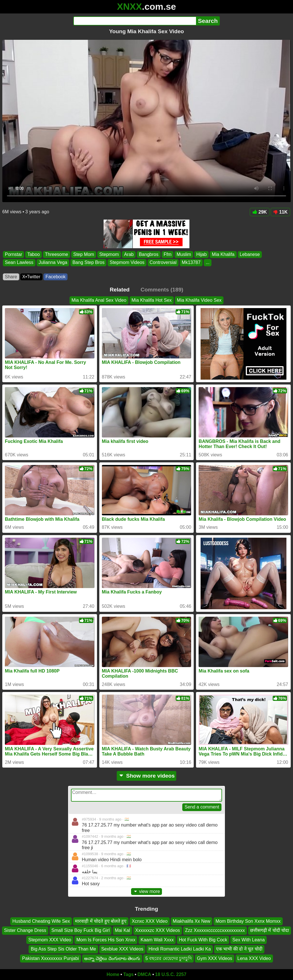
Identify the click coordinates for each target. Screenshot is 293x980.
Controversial (163, 263)
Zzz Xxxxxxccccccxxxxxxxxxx (215, 931)
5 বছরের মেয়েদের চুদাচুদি (169, 958)
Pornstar (13, 254)
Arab (129, 254)
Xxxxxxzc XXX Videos (158, 931)
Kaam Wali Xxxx (157, 940)
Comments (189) (162, 290)
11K (280, 212)
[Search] (135, 21)
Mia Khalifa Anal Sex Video (99, 300)
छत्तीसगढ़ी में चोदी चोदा (270, 931)
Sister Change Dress (25, 931)
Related (120, 290)
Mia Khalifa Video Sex (199, 300)
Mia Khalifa (223, 254)
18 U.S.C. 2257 (171, 974)
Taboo (33, 254)
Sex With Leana (249, 940)
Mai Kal (122, 931)
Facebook (56, 277)
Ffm (168, 254)
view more (146, 891)
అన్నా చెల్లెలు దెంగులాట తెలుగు (112, 958)
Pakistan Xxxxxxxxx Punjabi (50, 958)
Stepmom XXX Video (50, 940)
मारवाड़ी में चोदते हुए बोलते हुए (101, 921)
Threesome (57, 254)
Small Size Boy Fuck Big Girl (81, 931)
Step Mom (84, 254)
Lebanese (250, 254)
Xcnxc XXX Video (150, 921)
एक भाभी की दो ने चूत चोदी (239, 949)
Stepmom (109, 254)
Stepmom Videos (127, 263)
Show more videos (147, 776)
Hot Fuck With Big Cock (203, 940)
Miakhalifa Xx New (192, 921)
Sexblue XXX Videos (122, 949)
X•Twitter (31, 277)
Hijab (201, 254)
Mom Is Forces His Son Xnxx (106, 940)
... (208, 263)
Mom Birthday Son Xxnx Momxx (248, 921)
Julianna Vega (53, 263)
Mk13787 (191, 263)
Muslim (184, 254)
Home (113, 974)
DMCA (144, 974)
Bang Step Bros (88, 263)
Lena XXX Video (254, 958)
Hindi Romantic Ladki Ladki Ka (180, 949)
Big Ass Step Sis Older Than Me (63, 949)
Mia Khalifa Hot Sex (152, 300)
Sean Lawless (19, 263)
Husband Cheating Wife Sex (41, 921)
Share (11, 277)
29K (260, 212)
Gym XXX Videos (214, 958)
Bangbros (149, 254)
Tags (128, 974)
